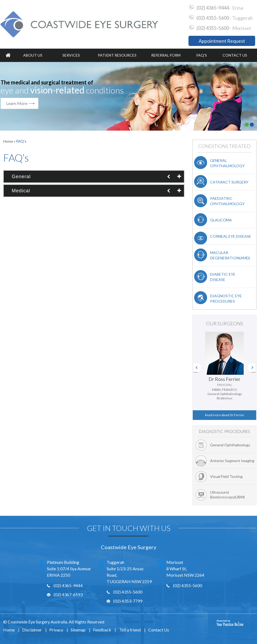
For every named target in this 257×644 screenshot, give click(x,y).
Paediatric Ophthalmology (227, 201)
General (21, 177)
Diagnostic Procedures (224, 431)
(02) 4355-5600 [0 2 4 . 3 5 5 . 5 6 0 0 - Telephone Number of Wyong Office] (213, 18)
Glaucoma (221, 220)
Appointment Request (222, 41)
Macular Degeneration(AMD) (230, 255)
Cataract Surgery (229, 182)
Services (71, 55)
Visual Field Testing (226, 476)
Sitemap (78, 630)
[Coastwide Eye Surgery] (79, 24)
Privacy (56, 630)
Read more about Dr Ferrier (225, 415)
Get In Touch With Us (129, 528)
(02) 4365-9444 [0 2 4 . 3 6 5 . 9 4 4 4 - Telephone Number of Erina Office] (213, 8)
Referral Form (166, 55)
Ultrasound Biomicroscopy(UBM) (227, 495)
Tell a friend (130, 630)
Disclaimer (32, 630)
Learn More (17, 103)
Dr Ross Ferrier (224, 382)
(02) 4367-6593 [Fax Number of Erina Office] (68, 594)
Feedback (102, 630)
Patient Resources (117, 55)
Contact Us (235, 55)
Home (8, 55)
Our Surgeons (225, 323)
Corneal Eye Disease (231, 236)
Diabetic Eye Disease (223, 277)
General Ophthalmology (227, 163)
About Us (33, 55)
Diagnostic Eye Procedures (226, 298)
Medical (21, 191)
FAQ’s (202, 55)
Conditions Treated (224, 146)
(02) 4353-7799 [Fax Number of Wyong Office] (128, 601)
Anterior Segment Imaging (232, 461)
